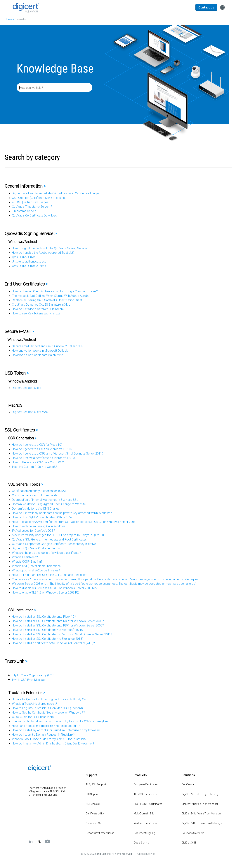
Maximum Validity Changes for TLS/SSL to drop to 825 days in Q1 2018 (58, 535)
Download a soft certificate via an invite (38, 355)
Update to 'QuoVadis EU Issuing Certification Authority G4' (49, 699)
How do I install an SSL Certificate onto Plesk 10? (44, 617)
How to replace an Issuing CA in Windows (39, 526)
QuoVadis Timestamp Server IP (32, 207)
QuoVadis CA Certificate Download (34, 215)
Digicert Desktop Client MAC (30, 412)
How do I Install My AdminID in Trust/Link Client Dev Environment (53, 743)
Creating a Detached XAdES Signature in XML (41, 304)
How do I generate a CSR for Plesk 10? (37, 445)
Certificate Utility (95, 814)
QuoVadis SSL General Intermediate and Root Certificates (49, 539)
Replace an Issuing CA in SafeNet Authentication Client (47, 300)
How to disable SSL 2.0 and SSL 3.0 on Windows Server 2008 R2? (55, 588)
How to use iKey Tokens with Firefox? (36, 313)
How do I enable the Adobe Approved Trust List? (43, 253)
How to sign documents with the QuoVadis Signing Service (50, 248)
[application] (221, 860)
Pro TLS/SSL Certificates (148, 804)
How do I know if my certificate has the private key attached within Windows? (62, 513)
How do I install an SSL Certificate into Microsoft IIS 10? (48, 630)
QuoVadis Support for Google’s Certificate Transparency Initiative (54, 544)
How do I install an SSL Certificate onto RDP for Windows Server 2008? (58, 625)
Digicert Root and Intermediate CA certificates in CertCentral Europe (56, 193)
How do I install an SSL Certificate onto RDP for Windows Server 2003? (58, 621)
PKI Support (93, 794)
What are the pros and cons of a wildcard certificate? (46, 553)
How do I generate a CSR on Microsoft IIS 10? (42, 449)
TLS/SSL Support (96, 784)
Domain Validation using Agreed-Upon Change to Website (49, 504)
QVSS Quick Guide (24, 257)
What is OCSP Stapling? (27, 561)
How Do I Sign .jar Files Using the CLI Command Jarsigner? (50, 575)
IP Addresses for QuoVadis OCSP (34, 531)
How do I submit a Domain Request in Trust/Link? (43, 735)
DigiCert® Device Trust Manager (200, 804)
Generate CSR (94, 823)
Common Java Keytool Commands (35, 495)
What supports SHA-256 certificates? (36, 570)
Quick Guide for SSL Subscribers (33, 717)
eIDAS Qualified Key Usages (30, 202)
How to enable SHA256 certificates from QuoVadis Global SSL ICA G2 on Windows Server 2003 (74, 522)
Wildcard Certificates (145, 823)
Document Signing (144, 833)
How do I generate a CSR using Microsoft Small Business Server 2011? (58, 453)
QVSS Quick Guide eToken (29, 266)
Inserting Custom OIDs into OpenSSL (35, 467)
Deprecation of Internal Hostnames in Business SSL (45, 500)
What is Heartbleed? (25, 557)
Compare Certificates (146, 784)
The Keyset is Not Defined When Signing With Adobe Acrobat (51, 296)
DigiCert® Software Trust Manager (201, 814)
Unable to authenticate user (30, 261)
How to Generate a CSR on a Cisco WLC (38, 462)
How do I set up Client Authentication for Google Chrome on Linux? (55, 291)
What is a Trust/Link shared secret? (34, 704)
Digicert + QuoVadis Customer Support (37, 548)
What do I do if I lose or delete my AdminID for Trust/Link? (49, 739)
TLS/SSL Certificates (145, 794)
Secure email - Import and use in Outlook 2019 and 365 (47, 346)
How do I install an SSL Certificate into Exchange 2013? (48, 639)
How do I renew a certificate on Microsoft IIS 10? (44, 458)
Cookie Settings (146, 854)
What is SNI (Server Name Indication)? (37, 566)
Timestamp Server (24, 211)
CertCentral (188, 784)
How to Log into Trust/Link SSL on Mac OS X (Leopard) (47, 708)
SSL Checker (93, 804)
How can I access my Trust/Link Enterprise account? (46, 726)
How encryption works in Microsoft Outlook (40, 351)
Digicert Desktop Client (27, 388)
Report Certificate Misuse (100, 833)
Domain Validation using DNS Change (36, 508)
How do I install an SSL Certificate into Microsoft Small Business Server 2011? (62, 634)
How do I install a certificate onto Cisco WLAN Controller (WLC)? (53, 643)
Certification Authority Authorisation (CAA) (39, 491)
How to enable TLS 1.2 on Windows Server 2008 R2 (45, 592)
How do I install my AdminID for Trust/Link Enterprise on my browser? (56, 730)
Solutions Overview (193, 833)
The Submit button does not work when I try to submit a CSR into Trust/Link (60, 721)
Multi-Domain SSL (144, 814)
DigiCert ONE (189, 843)
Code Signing (141, 843)
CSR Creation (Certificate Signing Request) (39, 198)
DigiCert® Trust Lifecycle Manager (201, 794)
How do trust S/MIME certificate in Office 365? (42, 517)
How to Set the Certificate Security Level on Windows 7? (48, 712)
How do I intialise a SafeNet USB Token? (38, 309)
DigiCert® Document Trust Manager (202, 823)
